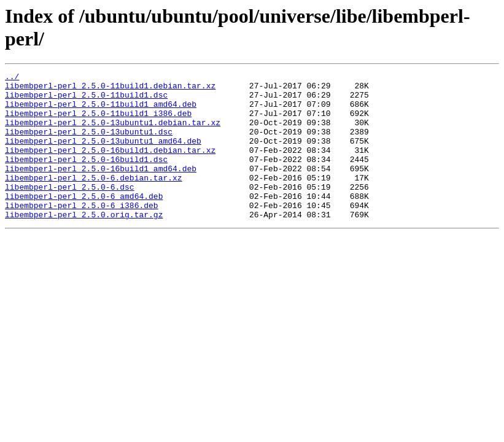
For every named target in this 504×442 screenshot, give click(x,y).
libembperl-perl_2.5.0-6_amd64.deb (84, 222)
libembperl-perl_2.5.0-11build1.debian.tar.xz (110, 89)
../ (12, 78)
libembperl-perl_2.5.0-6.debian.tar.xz (94, 200)
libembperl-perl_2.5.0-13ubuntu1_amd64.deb (103, 155)
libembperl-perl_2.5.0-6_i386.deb (82, 233)
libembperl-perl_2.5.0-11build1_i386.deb (98, 122)
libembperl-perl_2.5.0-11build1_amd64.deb (101, 111)
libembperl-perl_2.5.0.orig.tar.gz (84, 244)
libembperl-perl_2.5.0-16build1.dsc (86, 177)
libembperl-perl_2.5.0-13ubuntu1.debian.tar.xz (113, 133)
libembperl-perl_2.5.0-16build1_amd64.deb (101, 188)
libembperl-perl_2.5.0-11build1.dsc (86, 100)
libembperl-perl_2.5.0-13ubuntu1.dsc (89, 144)
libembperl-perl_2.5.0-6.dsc (70, 211)
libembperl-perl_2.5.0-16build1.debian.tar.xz (110, 166)
